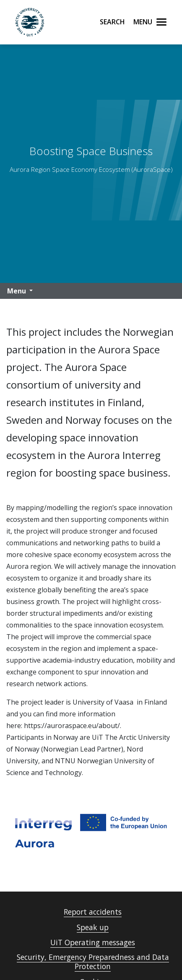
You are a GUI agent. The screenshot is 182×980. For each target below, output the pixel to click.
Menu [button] (17, 291)
